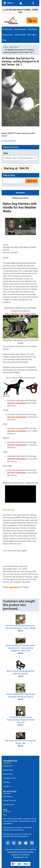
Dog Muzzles (8, 29)
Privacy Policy (8, 770)
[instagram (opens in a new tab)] (32, 843)
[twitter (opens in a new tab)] (14, 843)
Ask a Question (9, 141)
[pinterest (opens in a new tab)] (20, 843)
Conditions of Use (10, 778)
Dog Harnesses (20, 29)
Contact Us (7, 786)
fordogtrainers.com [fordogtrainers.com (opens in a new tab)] (20, 857)
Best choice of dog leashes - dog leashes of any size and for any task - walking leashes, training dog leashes (20, 821)
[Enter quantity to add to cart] (14, 181)
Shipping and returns (20, 198)
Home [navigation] (6, 47)
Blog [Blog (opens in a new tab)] (4, 40)
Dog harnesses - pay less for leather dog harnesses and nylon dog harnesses (17, 835)
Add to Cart (32, 181)
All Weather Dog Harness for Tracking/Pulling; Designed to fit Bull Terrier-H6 (20, 720)
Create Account (9, 805)
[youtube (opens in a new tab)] (26, 843)
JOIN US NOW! (20, 35)
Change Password (10, 801)
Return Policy (8, 774)
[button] (20, 226)
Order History (8, 796)
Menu (8, 3)
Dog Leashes (8, 35)
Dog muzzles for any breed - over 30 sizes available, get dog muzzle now (18, 829)
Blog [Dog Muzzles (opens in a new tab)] (5, 815)
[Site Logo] (11, 20)
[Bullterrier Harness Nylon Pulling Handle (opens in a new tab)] (20, 327)
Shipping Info (8, 766)
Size (6, 153)
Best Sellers (32, 35)
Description (20, 193)
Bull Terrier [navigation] (14, 47)
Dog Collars (32, 29)
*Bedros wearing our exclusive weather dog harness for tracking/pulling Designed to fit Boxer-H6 (20, 648)
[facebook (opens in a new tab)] (8, 843)
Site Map (6, 782)
